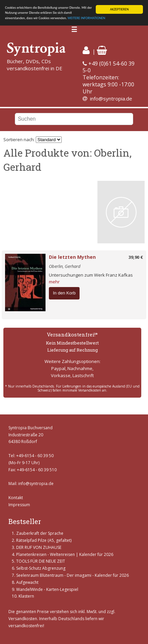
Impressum (19, 504)
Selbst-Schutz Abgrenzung (41, 568)
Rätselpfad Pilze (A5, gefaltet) (44, 540)
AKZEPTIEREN (119, 9)
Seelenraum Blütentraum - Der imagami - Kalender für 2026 (72, 575)
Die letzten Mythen (72, 257)
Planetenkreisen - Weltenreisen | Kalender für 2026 (65, 554)
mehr (54, 282)
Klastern (26, 596)
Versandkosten (23, 619)
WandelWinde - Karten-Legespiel (47, 589)
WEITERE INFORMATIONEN (86, 18)
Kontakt (16, 498)
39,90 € (136, 257)
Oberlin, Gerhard (65, 266)
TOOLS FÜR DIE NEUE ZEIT (41, 561)
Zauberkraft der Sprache (40, 533)
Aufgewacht (27, 582)
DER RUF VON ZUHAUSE (39, 547)
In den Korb (64, 293)
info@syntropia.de (111, 98)
